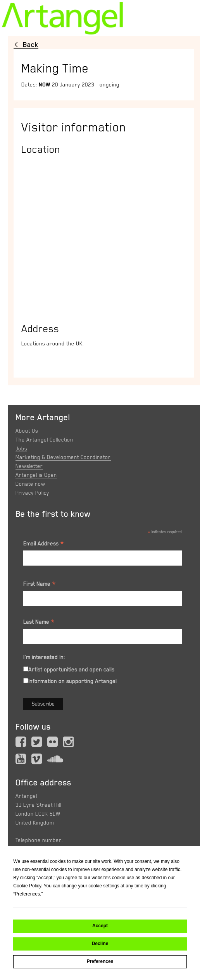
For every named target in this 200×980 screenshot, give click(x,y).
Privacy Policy (32, 493)
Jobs (21, 449)
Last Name (39, 623)
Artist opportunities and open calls (71, 669)
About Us (27, 431)
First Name (40, 585)
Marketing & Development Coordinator (63, 457)
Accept (100, 926)
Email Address (44, 545)
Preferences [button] (27, 894)
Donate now (30, 484)
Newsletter (29, 466)
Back (31, 45)
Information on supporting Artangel (72, 681)
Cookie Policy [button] (27, 886)
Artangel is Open (36, 475)
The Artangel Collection (44, 440)
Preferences (100, 961)
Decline (100, 944)
